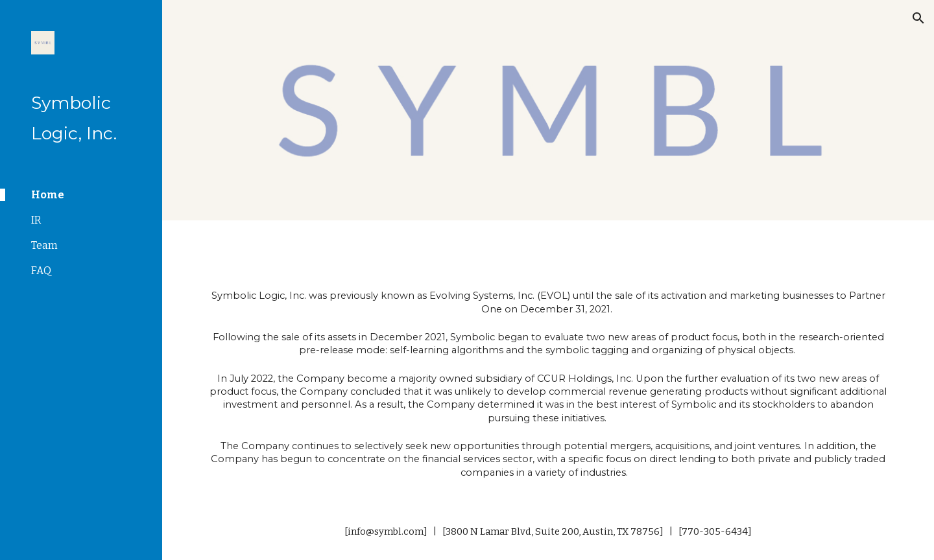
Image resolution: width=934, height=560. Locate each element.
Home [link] (48, 195)
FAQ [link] (41, 271)
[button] (918, 18)
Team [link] (44, 245)
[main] (548, 382)
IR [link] (36, 220)
